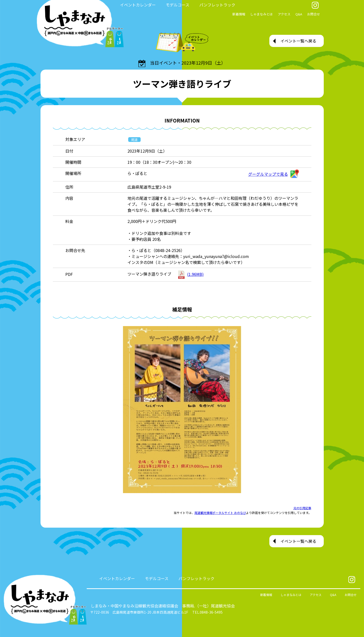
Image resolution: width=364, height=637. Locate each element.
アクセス (284, 14)
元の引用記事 (302, 508)
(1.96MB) (191, 274)
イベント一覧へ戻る (298, 41)
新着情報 (239, 14)
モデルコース (178, 5)
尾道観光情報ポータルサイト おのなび (220, 513)
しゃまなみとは (262, 14)
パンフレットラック (217, 5)
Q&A (299, 14)
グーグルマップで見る (274, 174)
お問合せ (314, 14)
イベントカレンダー (138, 5)
